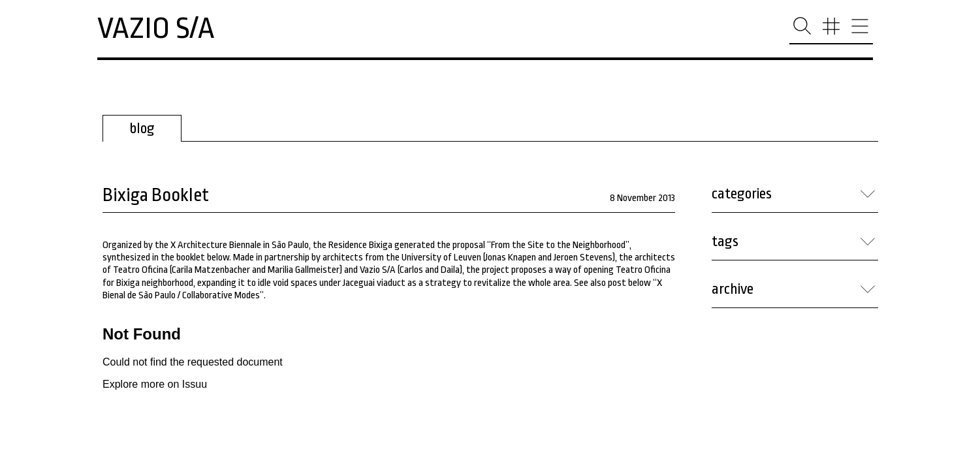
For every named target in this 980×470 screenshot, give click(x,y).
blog (142, 129)
